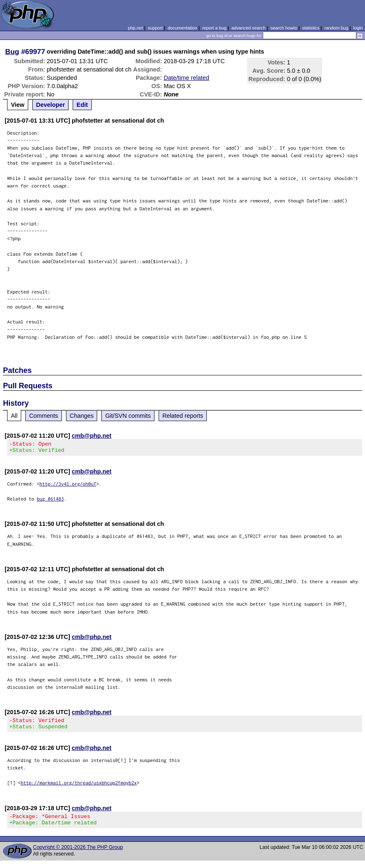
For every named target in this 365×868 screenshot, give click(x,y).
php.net (135, 28)
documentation (182, 28)
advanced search (248, 28)
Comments (44, 416)
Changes (82, 416)
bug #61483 (50, 501)
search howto (284, 28)
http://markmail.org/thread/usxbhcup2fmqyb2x (79, 788)
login (358, 28)
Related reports (183, 416)
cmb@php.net (92, 436)
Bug (12, 52)
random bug (336, 28)
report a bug (214, 28)
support (155, 28)
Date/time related (186, 78)
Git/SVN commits (128, 416)
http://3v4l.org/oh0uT (68, 486)
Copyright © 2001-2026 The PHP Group (78, 855)
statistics (311, 28)
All (14, 416)
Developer (51, 105)
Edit (82, 105)
